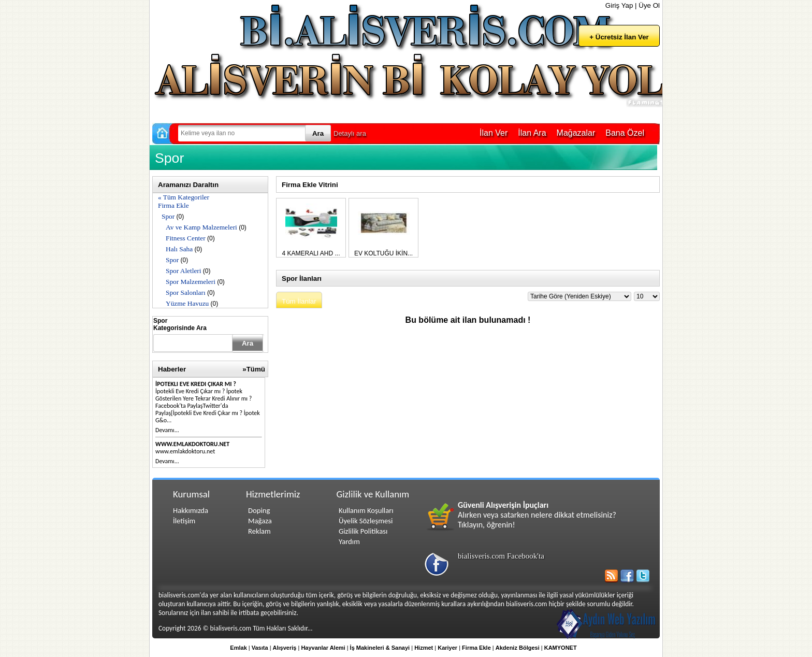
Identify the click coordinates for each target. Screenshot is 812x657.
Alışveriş (285, 648)
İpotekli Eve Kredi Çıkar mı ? (196, 384)
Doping (259, 510)
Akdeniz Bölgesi (518, 648)
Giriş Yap (619, 5)
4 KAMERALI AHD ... (311, 253)
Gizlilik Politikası (363, 531)
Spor (168, 216)
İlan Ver (494, 133)
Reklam (259, 531)
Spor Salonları (186, 292)
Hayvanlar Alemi (323, 648)
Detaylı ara (350, 133)
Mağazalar (576, 133)
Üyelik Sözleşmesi (366, 521)
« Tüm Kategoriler (184, 197)
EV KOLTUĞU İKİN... (383, 253)
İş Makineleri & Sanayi (380, 648)
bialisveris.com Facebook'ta (501, 556)
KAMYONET (561, 648)
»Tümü (254, 369)
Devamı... (167, 430)
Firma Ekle (173, 205)
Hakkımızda (191, 510)
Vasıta (260, 648)
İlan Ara (532, 133)
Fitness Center (186, 238)
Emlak (238, 648)
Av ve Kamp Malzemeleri (201, 227)
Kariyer (447, 648)
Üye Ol (649, 5)
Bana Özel (625, 133)
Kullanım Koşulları (366, 510)
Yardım (349, 541)
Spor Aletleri (183, 271)
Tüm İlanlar (299, 301)
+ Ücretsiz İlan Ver (619, 37)
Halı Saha (179, 249)
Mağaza (260, 521)
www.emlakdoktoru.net (192, 444)
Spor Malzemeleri (191, 282)
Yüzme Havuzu (187, 303)
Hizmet (424, 648)
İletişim (184, 521)
